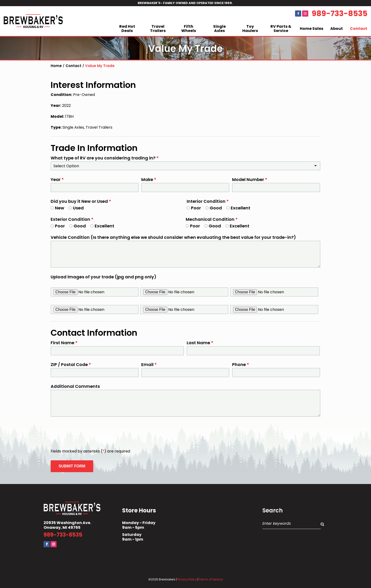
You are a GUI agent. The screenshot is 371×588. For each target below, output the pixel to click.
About (337, 29)
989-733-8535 (340, 14)
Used (76, 208)
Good (214, 208)
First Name (64, 343)
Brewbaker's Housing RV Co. (33, 21)
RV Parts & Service (281, 29)
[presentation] (87, 433)
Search (273, 511)
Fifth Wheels (189, 29)
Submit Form (72, 466)
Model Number (250, 180)
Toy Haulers (250, 29)
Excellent (238, 208)
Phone (241, 365)
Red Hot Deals (127, 29)
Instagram (305, 14)
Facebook (298, 14)
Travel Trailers (158, 29)
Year (57, 180)
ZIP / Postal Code (71, 365)
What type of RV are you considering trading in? (105, 158)
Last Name (200, 343)
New (57, 208)
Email (149, 365)
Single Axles (219, 29)
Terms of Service (211, 579)
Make (149, 180)
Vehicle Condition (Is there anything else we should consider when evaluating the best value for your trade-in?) (173, 237)
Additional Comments (75, 386)
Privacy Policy (187, 579)
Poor (194, 208)
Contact (359, 29)
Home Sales (311, 29)
